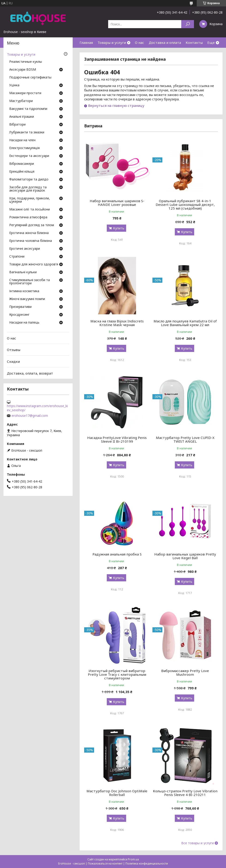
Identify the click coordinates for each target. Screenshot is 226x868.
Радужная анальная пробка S (117, 554)
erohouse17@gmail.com (30, 416)
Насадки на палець (24, 323)
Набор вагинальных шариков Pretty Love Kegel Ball (185, 556)
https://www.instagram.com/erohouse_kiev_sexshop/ (37, 408)
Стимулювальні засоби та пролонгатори (30, 282)
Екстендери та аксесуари (29, 156)
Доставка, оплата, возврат (30, 373)
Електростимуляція (24, 148)
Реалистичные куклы (26, 62)
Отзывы (14, 350)
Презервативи (20, 307)
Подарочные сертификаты (30, 78)
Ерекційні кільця (22, 172)
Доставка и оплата (165, 42)
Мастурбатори (21, 101)
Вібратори (17, 125)
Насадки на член (22, 140)
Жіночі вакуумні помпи (27, 299)
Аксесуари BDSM (23, 70)
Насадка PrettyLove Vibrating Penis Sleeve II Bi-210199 (117, 439)
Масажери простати (25, 93)
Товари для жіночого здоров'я (34, 264)
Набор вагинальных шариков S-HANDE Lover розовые (117, 203)
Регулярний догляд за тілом (32, 225)
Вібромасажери (22, 164)
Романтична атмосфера (28, 217)
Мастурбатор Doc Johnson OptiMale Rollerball (117, 793)
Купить (119, 228)
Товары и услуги (112, 42)
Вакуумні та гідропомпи (28, 109)
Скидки (13, 361)
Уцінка (14, 85)
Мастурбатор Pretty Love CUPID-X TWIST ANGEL (185, 439)
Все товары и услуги (198, 843)
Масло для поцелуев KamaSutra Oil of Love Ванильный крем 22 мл (185, 323)
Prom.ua (133, 859)
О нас (140, 42)
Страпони (17, 257)
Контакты (194, 42)
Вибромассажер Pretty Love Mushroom (185, 673)
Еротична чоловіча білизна (31, 241)
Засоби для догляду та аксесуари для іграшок (28, 189)
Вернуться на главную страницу (116, 105)
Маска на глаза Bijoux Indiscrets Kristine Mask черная (117, 323)
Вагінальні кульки (23, 272)
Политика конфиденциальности (147, 863)
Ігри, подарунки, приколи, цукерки (30, 200)
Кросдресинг (19, 315)
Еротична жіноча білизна (29, 233)
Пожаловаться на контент (105, 863)
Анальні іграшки (22, 117)
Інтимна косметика (24, 291)
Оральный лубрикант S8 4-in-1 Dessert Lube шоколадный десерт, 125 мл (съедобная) (185, 204)
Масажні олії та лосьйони (30, 210)
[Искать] (188, 24)
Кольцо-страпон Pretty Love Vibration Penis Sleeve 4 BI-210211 (185, 793)
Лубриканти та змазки (27, 132)
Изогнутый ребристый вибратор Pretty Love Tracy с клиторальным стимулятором (117, 674)
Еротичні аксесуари (25, 249)
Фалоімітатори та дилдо (29, 180)
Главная (86, 42)
